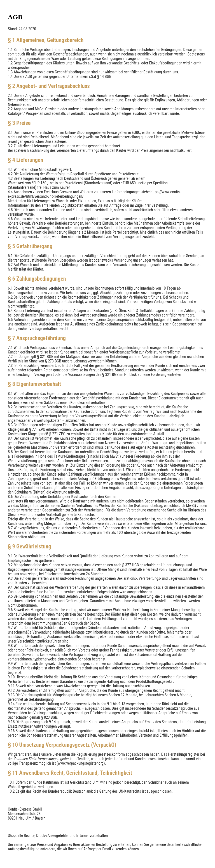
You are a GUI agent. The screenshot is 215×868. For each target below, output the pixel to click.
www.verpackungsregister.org (81, 763)
